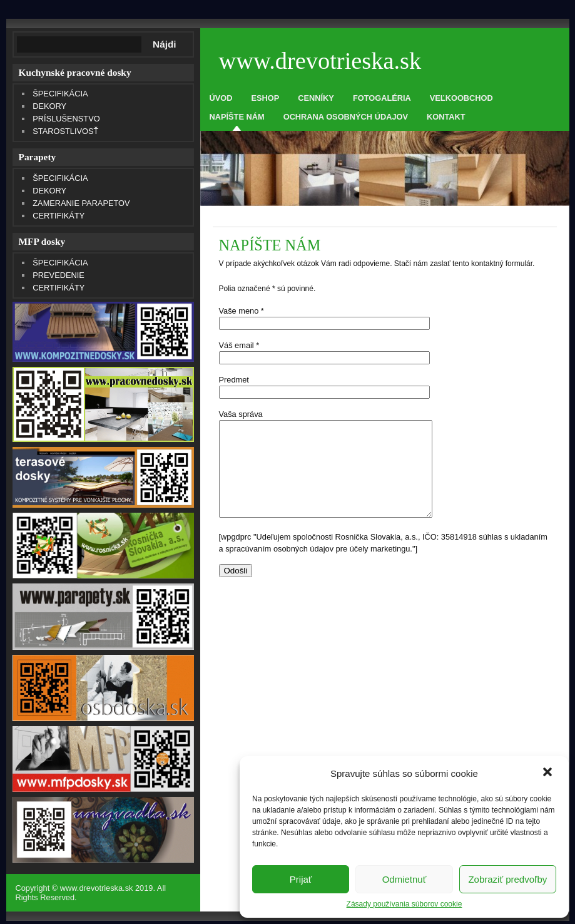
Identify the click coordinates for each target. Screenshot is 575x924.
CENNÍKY (316, 98)
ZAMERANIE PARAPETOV (81, 203)
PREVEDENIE (59, 275)
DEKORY (49, 106)
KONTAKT (446, 117)
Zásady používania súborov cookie (405, 904)
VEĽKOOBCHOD (461, 98)
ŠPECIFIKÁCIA (60, 94)
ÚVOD (221, 98)
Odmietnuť (405, 879)
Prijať (301, 879)
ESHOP (265, 98)
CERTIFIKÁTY (59, 216)
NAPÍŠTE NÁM (237, 117)
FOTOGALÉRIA (382, 98)
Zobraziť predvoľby (507, 879)
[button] (549, 773)
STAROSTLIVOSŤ (65, 131)
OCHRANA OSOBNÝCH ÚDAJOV (346, 117)
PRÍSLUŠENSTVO (66, 119)
